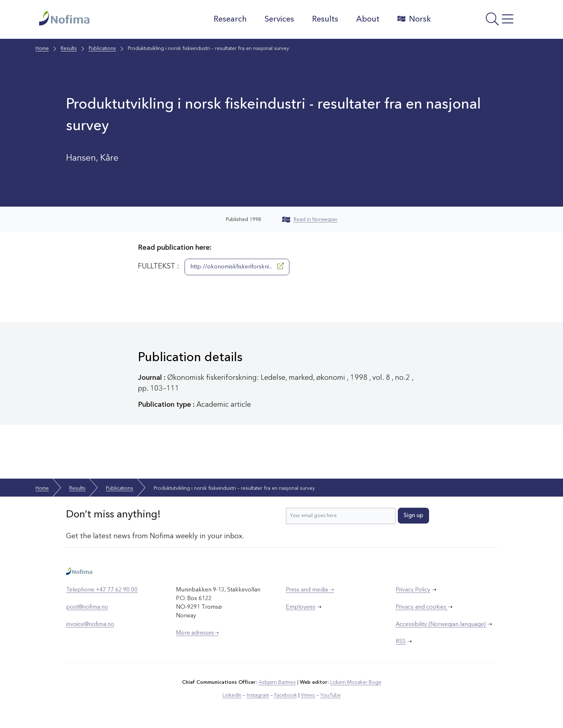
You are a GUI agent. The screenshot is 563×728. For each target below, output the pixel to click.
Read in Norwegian (310, 220)
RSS (401, 642)
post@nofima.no (87, 607)
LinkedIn (232, 695)
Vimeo (308, 695)
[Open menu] (481, 21)
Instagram (258, 695)
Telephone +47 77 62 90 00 (102, 590)
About (368, 19)
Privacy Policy (413, 590)
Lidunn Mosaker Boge (356, 682)
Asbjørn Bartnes (277, 682)
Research (230, 19)
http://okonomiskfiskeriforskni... (237, 266)
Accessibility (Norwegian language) (441, 625)
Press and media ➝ (310, 590)
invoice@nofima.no (90, 625)
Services (279, 19)
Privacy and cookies (422, 607)
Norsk (414, 19)
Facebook (286, 695)
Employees (301, 607)
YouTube (331, 695)
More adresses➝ (197, 633)
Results (325, 19)
